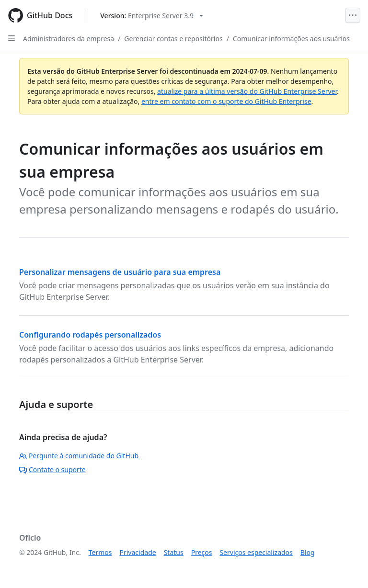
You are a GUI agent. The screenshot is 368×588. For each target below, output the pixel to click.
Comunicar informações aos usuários (291, 39)
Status (174, 552)
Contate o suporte (52, 469)
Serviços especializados (256, 552)
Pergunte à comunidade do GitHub (79, 456)
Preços (202, 552)
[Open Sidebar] (11, 38)
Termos (100, 552)
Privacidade (138, 552)
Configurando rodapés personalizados (90, 335)
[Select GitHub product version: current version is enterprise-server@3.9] (152, 16)
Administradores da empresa (69, 39)
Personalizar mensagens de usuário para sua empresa (120, 272)
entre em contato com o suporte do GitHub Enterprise (226, 101)
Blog (308, 552)
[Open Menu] (353, 15)
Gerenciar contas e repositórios (173, 39)
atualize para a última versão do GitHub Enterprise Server (247, 91)
